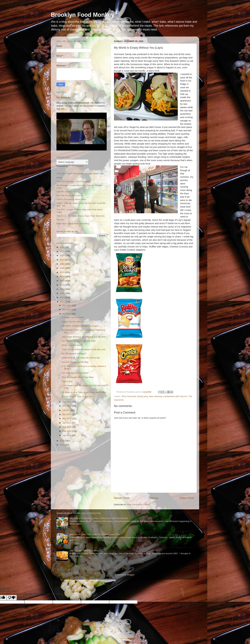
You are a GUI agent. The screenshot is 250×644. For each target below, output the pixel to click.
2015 (62, 289)
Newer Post (122, 498)
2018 (62, 277)
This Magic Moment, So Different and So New (84, 337)
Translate (76, 166)
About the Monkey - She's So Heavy (74, 181)
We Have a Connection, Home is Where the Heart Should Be (99, 518)
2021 (62, 264)
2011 (62, 441)
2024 (62, 251)
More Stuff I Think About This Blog (73, 224)
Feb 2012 (67, 431)
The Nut (60, 220)
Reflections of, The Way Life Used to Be (81, 358)
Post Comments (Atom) (138, 504)
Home (154, 498)
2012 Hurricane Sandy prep (135, 396)
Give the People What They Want (78, 377)
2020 (62, 268)
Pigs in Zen (67, 381)
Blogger (131, 575)
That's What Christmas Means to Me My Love (84, 349)
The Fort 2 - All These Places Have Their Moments (81, 216)
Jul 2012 (67, 410)
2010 (62, 445)
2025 (62, 247)
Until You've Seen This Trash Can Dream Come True (95, 534)
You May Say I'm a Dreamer (75, 373)
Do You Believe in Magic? (74, 354)
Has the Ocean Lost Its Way (75, 362)
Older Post (186, 498)
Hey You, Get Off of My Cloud (84, 550)
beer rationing (156, 396)
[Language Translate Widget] (72, 162)
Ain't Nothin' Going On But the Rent (79, 341)
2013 (62, 297)
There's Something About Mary (71, 199)
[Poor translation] (12, 598)
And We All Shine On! (67, 192)
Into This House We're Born (70, 195)
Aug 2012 (67, 406)
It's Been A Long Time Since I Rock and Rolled (84, 392)
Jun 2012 (67, 414)
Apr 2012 (67, 423)
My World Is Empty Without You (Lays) (80, 326)
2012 (62, 302)
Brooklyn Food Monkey (83, 15)
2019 (62, 272)
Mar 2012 (67, 427)
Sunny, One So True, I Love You (77, 396)
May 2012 (67, 419)
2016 (62, 285)
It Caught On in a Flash (73, 317)
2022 (62, 260)
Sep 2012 (67, 402)
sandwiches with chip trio (175, 396)
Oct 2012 (67, 314)
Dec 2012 (67, 305)
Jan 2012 (67, 435)
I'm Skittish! (64, 98)
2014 (62, 293)
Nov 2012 (67, 310)
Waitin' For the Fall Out (73, 322)
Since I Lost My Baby (72, 345)
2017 (62, 281)
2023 (62, 255)
